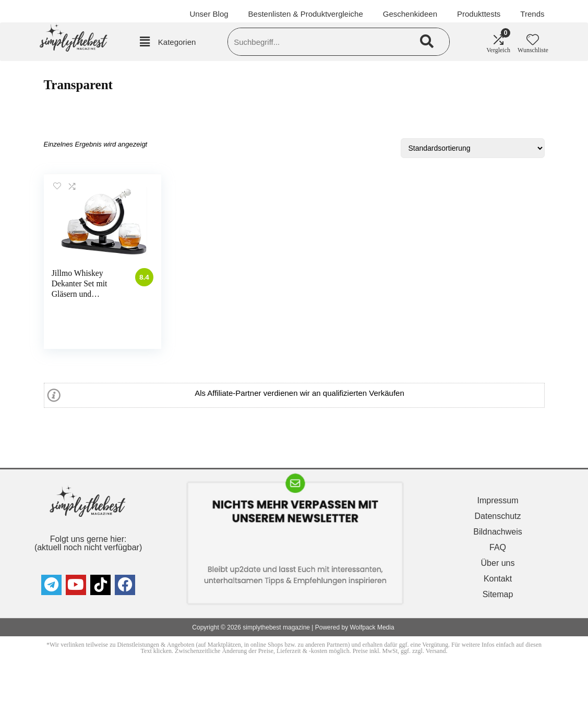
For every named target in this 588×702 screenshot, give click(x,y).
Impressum (497, 500)
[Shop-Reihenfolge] (473, 148)
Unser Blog (209, 14)
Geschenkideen (410, 14)
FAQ (498, 547)
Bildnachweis (497, 532)
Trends (532, 14)
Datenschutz (498, 516)
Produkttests (479, 14)
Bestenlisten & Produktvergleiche (306, 14)
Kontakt (498, 579)
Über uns (498, 563)
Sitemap (498, 594)
